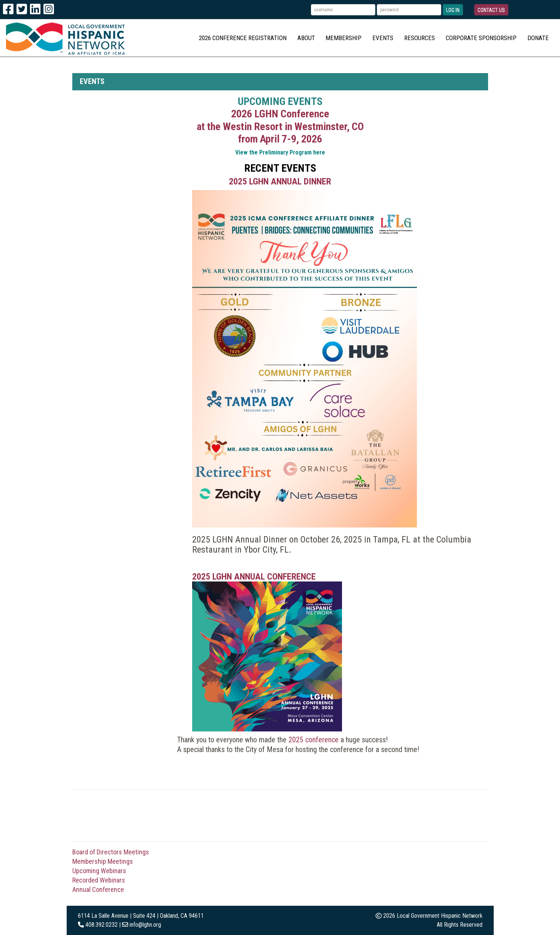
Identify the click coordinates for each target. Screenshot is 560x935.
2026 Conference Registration (243, 38)
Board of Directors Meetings (111, 852)
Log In (453, 10)
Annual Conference (98, 889)
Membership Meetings (103, 861)
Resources (420, 38)
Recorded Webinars (99, 880)
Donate (538, 38)
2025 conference (314, 740)
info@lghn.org (145, 925)
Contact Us (491, 10)
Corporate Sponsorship (481, 38)
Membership (343, 38)
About (306, 38)
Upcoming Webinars (99, 871)
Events (383, 38)
